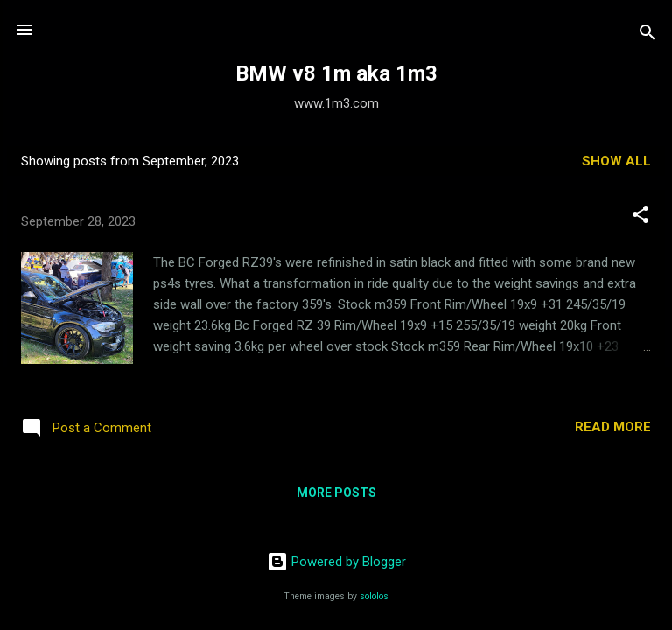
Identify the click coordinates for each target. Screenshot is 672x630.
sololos (374, 596)
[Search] (647, 35)
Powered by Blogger (336, 562)
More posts (336, 493)
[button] (640, 217)
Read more (613, 427)
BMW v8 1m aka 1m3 (336, 73)
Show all (616, 161)
